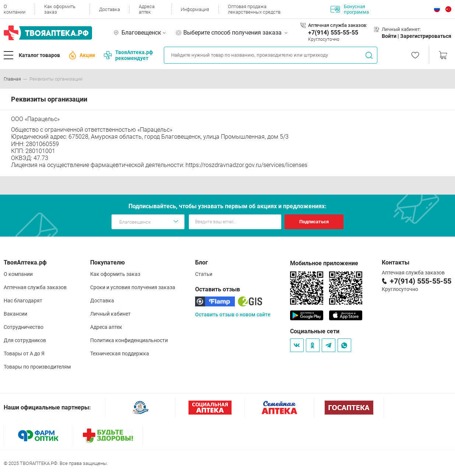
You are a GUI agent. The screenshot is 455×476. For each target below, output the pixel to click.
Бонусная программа (350, 9)
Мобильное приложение (324, 263)
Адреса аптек (147, 9)
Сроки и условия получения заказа (133, 287)
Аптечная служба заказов (35, 287)
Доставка (110, 9)
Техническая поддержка (120, 354)
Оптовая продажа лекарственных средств (254, 9)
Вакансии (15, 314)
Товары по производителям (37, 367)
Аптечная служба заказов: (338, 25)
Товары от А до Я (24, 354)
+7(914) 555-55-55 (333, 33)
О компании (15, 9)
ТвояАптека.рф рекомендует (128, 55)
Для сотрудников (25, 340)
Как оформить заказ (60, 9)
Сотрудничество (24, 327)
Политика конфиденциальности (129, 340)
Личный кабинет (110, 314)
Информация (195, 9)
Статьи (204, 274)
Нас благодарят (23, 301)
